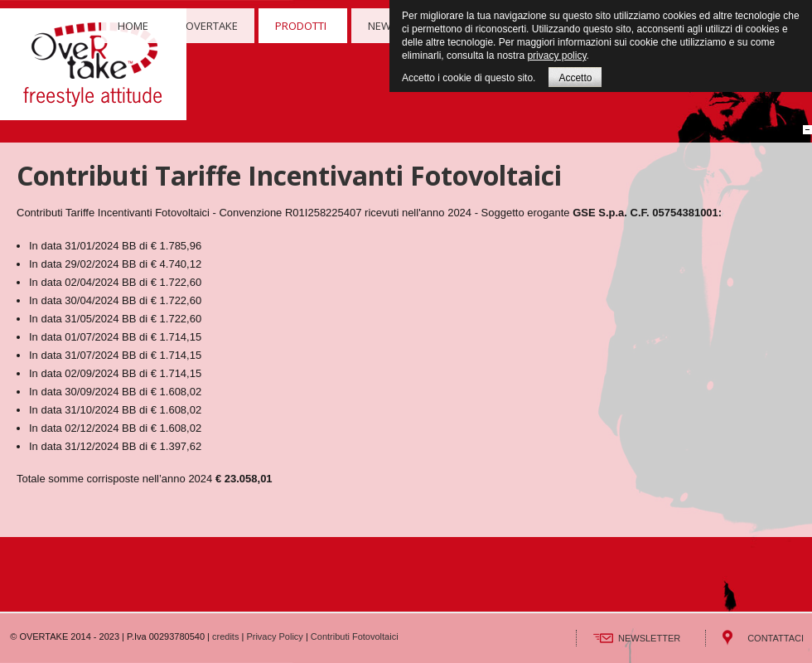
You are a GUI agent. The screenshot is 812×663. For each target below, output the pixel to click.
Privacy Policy (274, 636)
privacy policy (556, 56)
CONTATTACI (776, 638)
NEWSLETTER (649, 638)
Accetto (575, 78)
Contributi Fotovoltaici (355, 636)
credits (225, 636)
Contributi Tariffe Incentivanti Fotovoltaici (289, 175)
